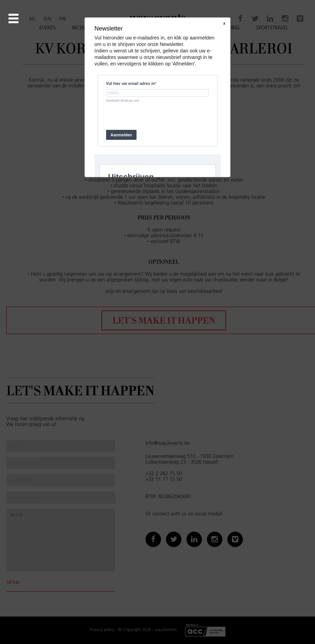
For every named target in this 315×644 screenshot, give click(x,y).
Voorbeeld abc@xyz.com (123, 101)
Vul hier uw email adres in (131, 84)
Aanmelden (121, 135)
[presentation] (144, 116)
